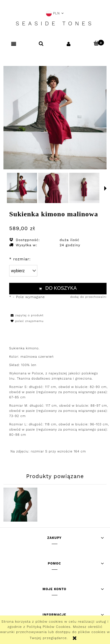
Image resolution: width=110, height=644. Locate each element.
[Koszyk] (96, 43)
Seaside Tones (55, 24)
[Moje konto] (69, 44)
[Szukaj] (41, 43)
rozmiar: (20, 259)
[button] (14, 44)
